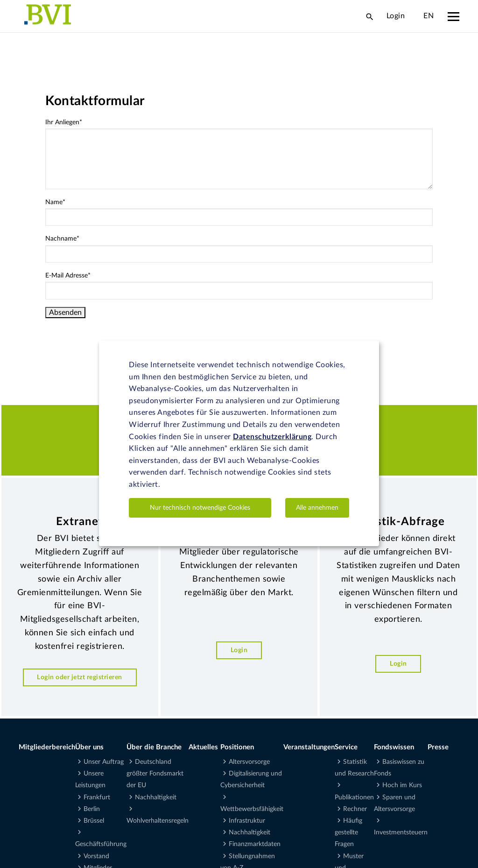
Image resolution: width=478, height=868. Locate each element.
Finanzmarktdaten (255, 844)
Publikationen (354, 797)
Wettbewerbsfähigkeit (252, 809)
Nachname (62, 239)
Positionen (237, 747)
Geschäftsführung (101, 844)
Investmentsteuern (401, 832)
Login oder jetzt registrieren (80, 677)
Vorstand (96, 856)
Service (346, 747)
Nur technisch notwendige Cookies (200, 508)
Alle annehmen (317, 508)
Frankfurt (97, 797)
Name (55, 202)
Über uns (89, 747)
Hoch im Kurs (402, 785)
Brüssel (94, 821)
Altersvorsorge (249, 762)
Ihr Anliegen (64, 122)
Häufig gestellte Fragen (348, 832)
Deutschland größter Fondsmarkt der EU (155, 774)
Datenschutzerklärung (272, 437)
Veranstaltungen (309, 747)
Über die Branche (154, 747)
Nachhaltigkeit (156, 797)
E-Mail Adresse (68, 276)
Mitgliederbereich (47, 747)
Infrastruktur (247, 821)
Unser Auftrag (104, 762)
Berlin (92, 809)
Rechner (355, 809)
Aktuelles (203, 747)
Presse (438, 747)
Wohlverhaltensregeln (158, 821)
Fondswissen (394, 747)
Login (396, 16)
